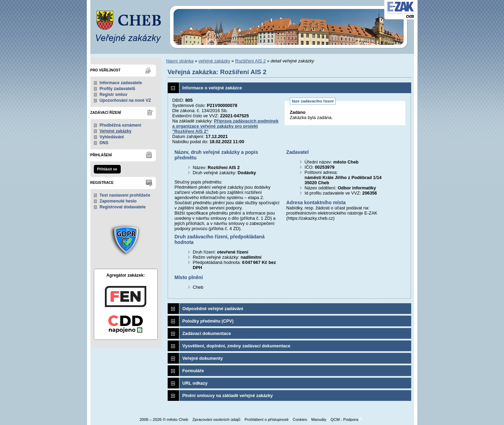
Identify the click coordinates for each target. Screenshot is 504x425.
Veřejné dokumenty (203, 358)
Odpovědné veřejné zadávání (213, 309)
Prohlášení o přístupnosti (266, 419)
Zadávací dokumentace (207, 333)
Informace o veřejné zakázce (212, 88)
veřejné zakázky (214, 61)
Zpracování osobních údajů (216, 419)
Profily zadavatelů (117, 89)
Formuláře (193, 371)
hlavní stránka (180, 61)
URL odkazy (195, 383)
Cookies (300, 419)
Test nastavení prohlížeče (125, 195)
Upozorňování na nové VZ (125, 100)
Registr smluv (113, 95)
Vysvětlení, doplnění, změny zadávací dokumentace (236, 346)
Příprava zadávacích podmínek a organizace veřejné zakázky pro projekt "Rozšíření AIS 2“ (225, 126)
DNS (104, 143)
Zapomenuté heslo (118, 201)
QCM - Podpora (344, 419)
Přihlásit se (107, 169)
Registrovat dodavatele (123, 207)
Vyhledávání (112, 137)
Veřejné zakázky (116, 131)
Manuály (319, 419)
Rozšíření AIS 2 (250, 61)
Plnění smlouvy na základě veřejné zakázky (228, 396)
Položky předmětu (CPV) (208, 321)
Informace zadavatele (121, 83)
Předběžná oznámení (121, 125)
